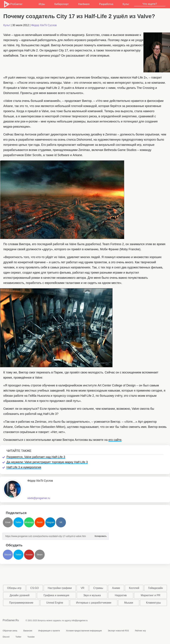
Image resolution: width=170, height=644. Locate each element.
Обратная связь (10, 631)
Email (8, 522)
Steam (40, 555)
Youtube (29, 555)
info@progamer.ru (80, 621)
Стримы (98, 588)
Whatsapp (29, 522)
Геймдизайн (155, 588)
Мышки (129, 603)
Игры (42, 4)
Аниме (116, 588)
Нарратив (121, 595)
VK (61, 522)
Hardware (84, 4)
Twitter (18, 522)
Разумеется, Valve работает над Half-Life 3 (36, 457)
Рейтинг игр (140, 631)
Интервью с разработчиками (94, 603)
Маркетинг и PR (151, 595)
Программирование (21, 603)
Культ (126, 4)
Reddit (40, 522)
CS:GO (35, 588)
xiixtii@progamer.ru (39, 498)
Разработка (106, 4)
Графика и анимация (56, 595)
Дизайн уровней (20, 595)
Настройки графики (60, 588)
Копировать (101, 535)
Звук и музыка (92, 595)
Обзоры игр (14, 588)
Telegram (50, 522)
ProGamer (13, 4)
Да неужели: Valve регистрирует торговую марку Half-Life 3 (47, 462)
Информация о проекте (49, 631)
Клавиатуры (153, 603)
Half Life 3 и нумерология (24, 467)
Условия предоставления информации (84, 631)
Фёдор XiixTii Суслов (44, 25)
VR (83, 588)
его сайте (115, 440)
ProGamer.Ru (11, 620)
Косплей (134, 588)
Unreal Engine (55, 603)
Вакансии (28, 631)
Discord (8, 555)
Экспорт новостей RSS (118, 631)
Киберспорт (61, 4)
